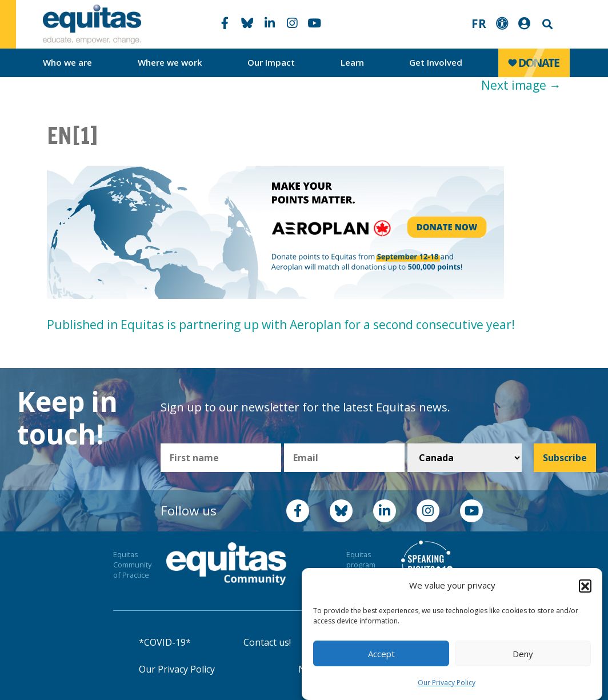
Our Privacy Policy (447, 683)
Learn (352, 62)
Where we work (170, 62)
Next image (521, 85)
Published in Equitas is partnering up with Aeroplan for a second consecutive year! (281, 325)
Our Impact (271, 62)
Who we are (67, 62)
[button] (585, 586)
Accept (381, 654)
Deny (523, 654)
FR (479, 23)
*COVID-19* (165, 642)
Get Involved (436, 62)
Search (546, 24)
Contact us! (267, 642)
